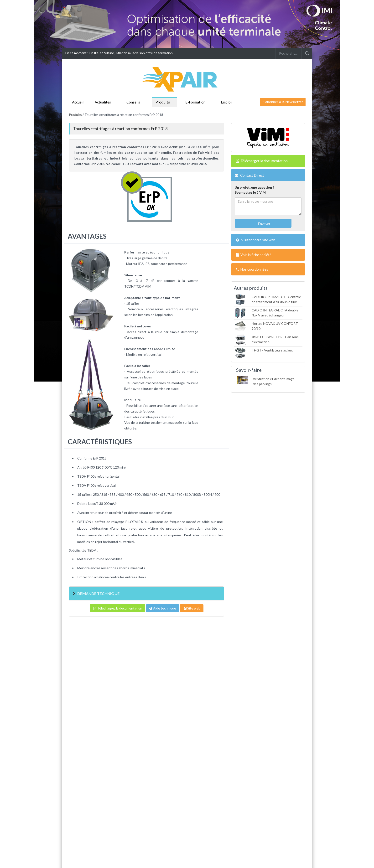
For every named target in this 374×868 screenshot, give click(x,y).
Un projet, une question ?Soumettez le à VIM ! (254, 190)
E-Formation (195, 102)
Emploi (226, 102)
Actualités (103, 102)
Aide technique (163, 608)
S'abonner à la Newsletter (283, 102)
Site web (192, 608)
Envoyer (264, 224)
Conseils (133, 102)
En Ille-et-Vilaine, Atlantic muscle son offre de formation (131, 53)
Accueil (78, 102)
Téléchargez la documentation (117, 608)
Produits (163, 102)
